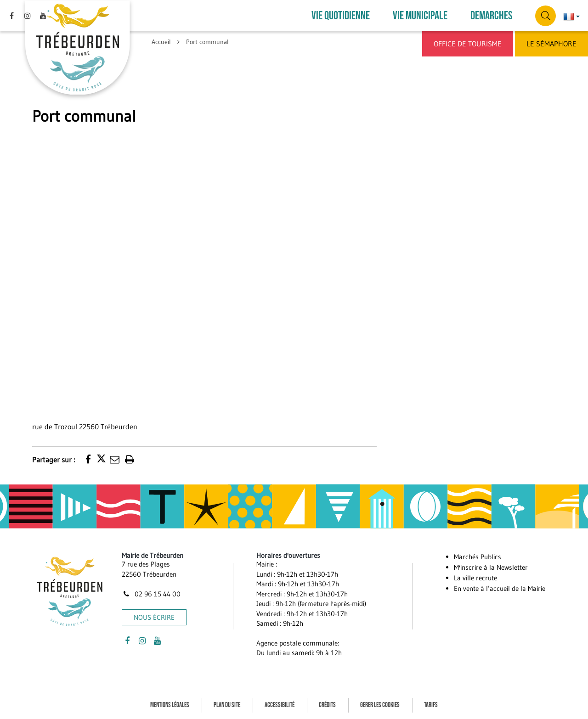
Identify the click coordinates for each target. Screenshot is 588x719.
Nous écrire (154, 617)
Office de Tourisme (468, 44)
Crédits (327, 705)
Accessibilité (280, 705)
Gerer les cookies (380, 705)
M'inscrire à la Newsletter (491, 567)
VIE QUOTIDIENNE (341, 16)
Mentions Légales (170, 705)
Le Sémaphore (551, 44)
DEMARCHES (491, 16)
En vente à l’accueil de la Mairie (500, 588)
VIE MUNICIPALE (420, 16)
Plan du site (227, 705)
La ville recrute (475, 578)
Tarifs (431, 705)
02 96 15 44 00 (151, 594)
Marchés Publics (478, 557)
